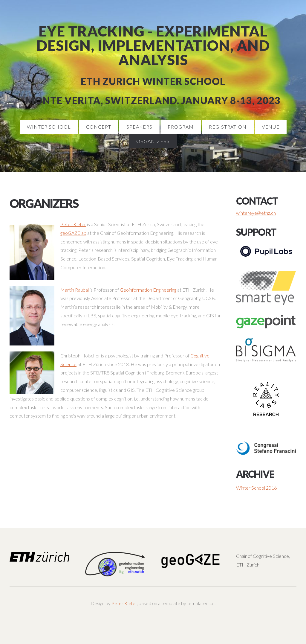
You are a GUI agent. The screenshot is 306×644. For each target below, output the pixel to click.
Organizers (153, 141)
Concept (99, 127)
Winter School (49, 127)
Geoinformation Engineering (148, 290)
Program (181, 127)
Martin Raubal (75, 290)
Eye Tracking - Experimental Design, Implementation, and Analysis (153, 45)
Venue (271, 127)
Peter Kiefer (73, 224)
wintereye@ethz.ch (256, 213)
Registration (228, 127)
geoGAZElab (73, 233)
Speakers (139, 127)
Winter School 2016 (256, 488)
